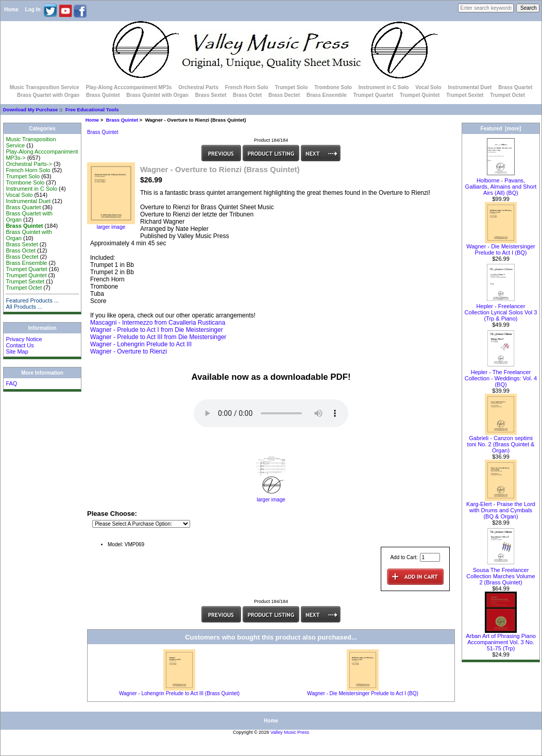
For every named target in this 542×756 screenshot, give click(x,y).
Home (11, 10)
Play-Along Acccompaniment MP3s (129, 87)
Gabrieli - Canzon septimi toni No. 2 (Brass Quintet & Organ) (501, 442)
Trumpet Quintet (420, 95)
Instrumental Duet (470, 87)
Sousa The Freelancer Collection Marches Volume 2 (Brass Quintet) (501, 574)
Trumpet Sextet (465, 95)
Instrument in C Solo (384, 87)
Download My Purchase (31, 110)
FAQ (11, 383)
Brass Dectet (284, 95)
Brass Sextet (211, 95)
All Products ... (24, 307)
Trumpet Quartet (374, 95)
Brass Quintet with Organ (157, 95)
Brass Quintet (122, 120)
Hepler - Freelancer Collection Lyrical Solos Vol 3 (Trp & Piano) (501, 310)
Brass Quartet (515, 87)
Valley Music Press (290, 732)
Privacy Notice (24, 339)
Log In (33, 10)
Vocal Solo (428, 87)
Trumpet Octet (507, 95)
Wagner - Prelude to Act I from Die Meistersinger (157, 330)
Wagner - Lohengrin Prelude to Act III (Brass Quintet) (179, 693)
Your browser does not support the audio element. (271, 413)
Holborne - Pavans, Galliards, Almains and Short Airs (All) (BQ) (501, 184)
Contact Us (20, 345)
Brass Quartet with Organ (48, 95)
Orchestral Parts (198, 87)
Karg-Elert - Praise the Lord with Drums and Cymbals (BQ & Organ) (501, 508)
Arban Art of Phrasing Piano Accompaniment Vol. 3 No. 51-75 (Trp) (501, 640)
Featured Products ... (32, 300)
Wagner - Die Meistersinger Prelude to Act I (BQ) (363, 693)
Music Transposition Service (45, 87)
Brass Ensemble (327, 95)
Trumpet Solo (291, 87)
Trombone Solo (333, 87)
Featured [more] (501, 129)
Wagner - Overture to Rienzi (129, 351)
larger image (271, 497)
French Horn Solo (247, 87)
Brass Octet (247, 95)
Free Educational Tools (92, 110)
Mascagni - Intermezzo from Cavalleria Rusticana (158, 323)
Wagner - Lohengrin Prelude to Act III (141, 344)
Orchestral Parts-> (29, 164)
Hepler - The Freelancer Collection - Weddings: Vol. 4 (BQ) (501, 376)
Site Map (17, 351)
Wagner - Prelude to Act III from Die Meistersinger (158, 337)
